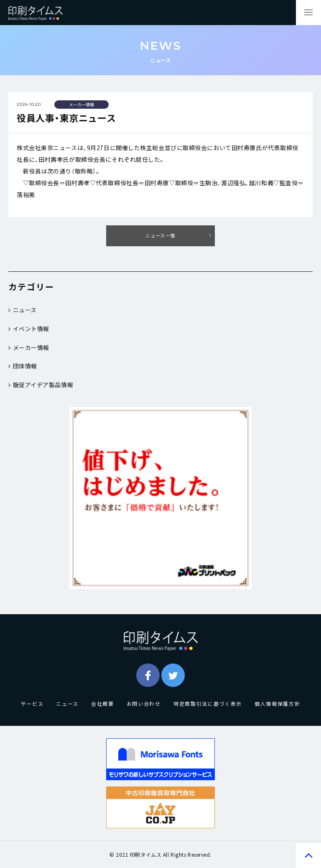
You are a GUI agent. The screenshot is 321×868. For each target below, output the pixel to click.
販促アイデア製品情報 (41, 385)
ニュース (23, 310)
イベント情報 (29, 329)
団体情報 (23, 366)
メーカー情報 (29, 347)
